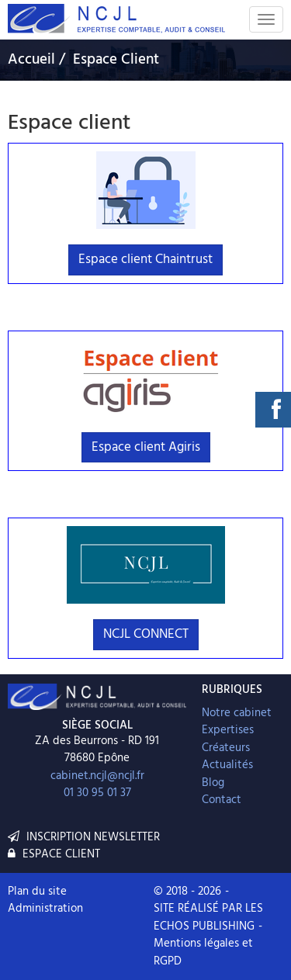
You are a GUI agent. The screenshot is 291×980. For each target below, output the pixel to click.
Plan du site (37, 892)
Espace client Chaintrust (145, 260)
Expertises (228, 730)
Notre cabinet (237, 713)
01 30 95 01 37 (97, 793)
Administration (45, 909)
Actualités (227, 765)
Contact (222, 800)
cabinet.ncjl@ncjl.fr (97, 776)
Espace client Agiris (146, 447)
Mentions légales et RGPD (203, 952)
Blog (213, 783)
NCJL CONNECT (146, 634)
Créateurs (226, 748)
